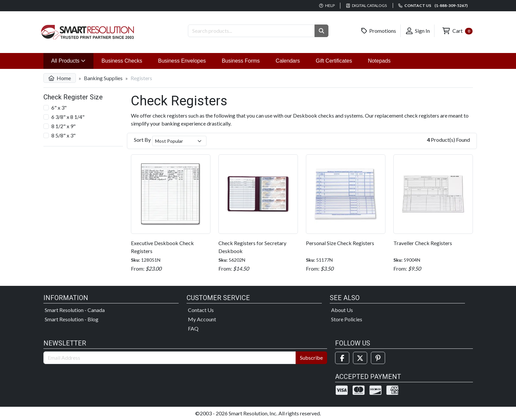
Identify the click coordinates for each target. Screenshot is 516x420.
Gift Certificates (334, 61)
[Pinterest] (378, 358)
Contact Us (201, 310)
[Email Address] (170, 358)
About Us (342, 310)
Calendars (288, 61)
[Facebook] (342, 358)
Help (327, 5)
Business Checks (122, 61)
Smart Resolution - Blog (72, 319)
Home (60, 78)
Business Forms (241, 61)
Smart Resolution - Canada (75, 310)
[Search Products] (251, 31)
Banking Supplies (103, 78)
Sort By (142, 140)
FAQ (193, 328)
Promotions (379, 31)
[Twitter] (360, 358)
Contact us (433, 5)
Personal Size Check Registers (340, 243)
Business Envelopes (182, 61)
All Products (73, 60)
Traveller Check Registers (423, 243)
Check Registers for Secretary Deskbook (252, 247)
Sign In (418, 31)
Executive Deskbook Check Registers (162, 247)
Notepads (379, 61)
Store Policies (347, 319)
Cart (457, 31)
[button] (321, 31)
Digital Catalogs (367, 5)
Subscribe (311, 358)
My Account (202, 319)
